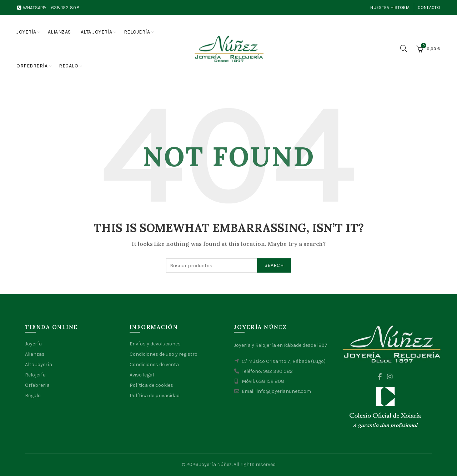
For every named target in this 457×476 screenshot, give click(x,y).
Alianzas (59, 32)
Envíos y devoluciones (155, 344)
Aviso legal (142, 375)
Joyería (26, 32)
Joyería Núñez (215, 464)
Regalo (69, 66)
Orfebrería (32, 66)
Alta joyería (97, 32)
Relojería (137, 32)
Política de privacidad (155, 396)
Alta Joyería (39, 364)
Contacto (429, 7)
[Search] (404, 49)
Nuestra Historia (390, 7)
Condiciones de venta (154, 364)
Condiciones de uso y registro (164, 354)
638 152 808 (65, 8)
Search (274, 265)
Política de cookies (151, 385)
